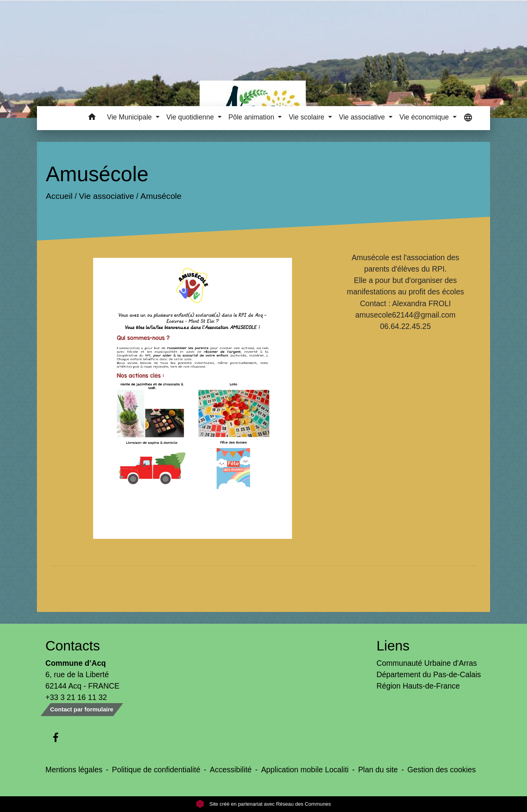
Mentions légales (74, 770)
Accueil (59, 196)
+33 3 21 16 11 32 (76, 697)
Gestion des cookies (441, 770)
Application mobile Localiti (305, 770)
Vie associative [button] (363, 117)
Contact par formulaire (82, 709)
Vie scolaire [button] (308, 117)
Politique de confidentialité (156, 770)
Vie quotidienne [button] (191, 117)
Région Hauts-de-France (418, 686)
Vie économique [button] (425, 117)
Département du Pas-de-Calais (429, 674)
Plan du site (378, 770)
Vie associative (107, 196)
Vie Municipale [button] (130, 117)
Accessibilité (231, 770)
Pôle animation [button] (252, 117)
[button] (92, 118)
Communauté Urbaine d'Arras (427, 663)
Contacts (73, 646)
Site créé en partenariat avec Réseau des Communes (263, 804)
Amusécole (161, 196)
